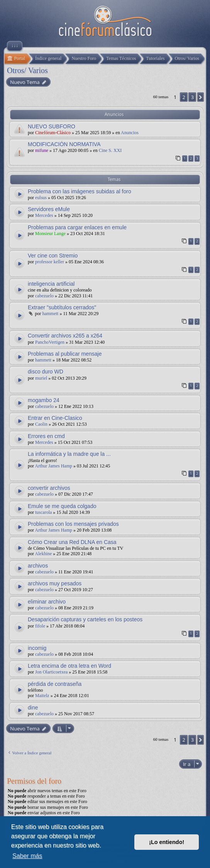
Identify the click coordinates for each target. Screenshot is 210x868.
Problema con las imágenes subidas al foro (80, 191)
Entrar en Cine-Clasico (55, 418)
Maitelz (42, 696)
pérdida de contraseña (55, 684)
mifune (42, 150)
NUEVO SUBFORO (52, 126)
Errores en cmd (46, 436)
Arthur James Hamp (53, 466)
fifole (40, 626)
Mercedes (44, 215)
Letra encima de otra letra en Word (69, 666)
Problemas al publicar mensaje (65, 354)
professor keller (50, 262)
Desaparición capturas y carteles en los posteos (85, 619)
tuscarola (43, 512)
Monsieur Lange (50, 234)
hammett (50, 314)
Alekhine (43, 554)
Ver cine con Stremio (53, 256)
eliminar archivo (47, 602)
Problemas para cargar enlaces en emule (77, 227)
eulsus (41, 198)
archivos (38, 566)
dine (33, 708)
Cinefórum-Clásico (53, 133)
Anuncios (130, 133)
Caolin (41, 424)
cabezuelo (44, 296)
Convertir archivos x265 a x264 (65, 336)
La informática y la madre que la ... (69, 454)
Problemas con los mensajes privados (73, 524)
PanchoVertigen (50, 342)
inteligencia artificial (51, 284)
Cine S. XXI (110, 150)
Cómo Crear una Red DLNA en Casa (72, 542)
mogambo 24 (44, 400)
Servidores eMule (49, 209)
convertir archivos (49, 488)
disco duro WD (46, 372)
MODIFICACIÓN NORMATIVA (64, 144)
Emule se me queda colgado (62, 506)
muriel (41, 378)
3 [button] (192, 97)
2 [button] (184, 97)
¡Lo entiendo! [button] (167, 842)
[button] (201, 97)
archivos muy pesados (55, 583)
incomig (37, 648)
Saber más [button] (27, 856)
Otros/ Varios (27, 70)
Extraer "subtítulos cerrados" (62, 307)
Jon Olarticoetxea (51, 672)
